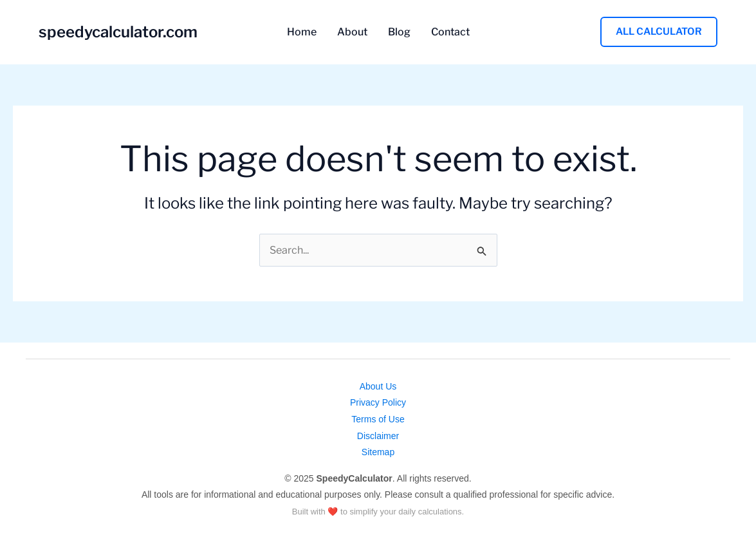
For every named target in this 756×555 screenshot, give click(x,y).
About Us (378, 386)
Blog (399, 32)
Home (302, 32)
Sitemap (378, 452)
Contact (450, 32)
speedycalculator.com (118, 32)
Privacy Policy (378, 402)
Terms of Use (378, 419)
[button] (659, 32)
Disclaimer (378, 436)
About (352, 32)
